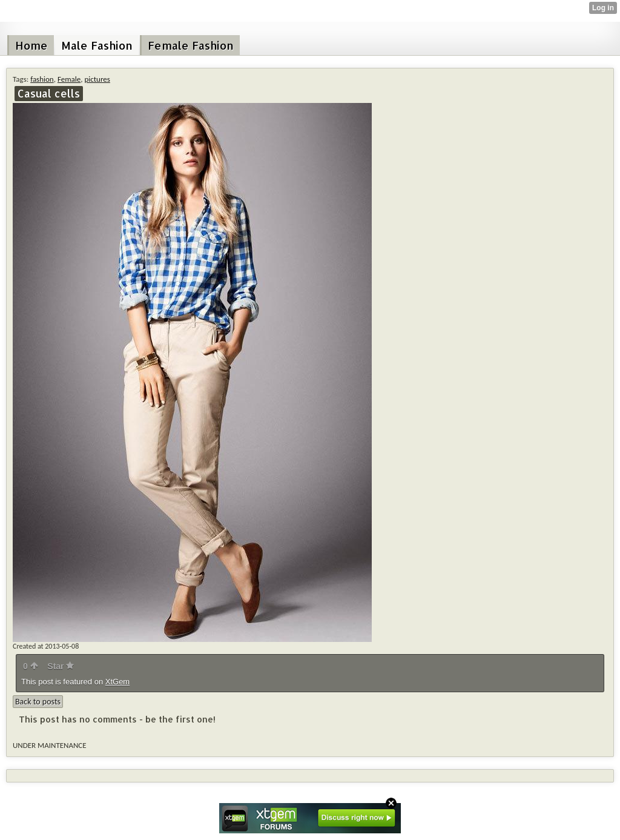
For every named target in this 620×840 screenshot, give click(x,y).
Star (61, 666)
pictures (97, 79)
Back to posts (38, 702)
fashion (42, 79)
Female (69, 79)
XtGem (117, 682)
